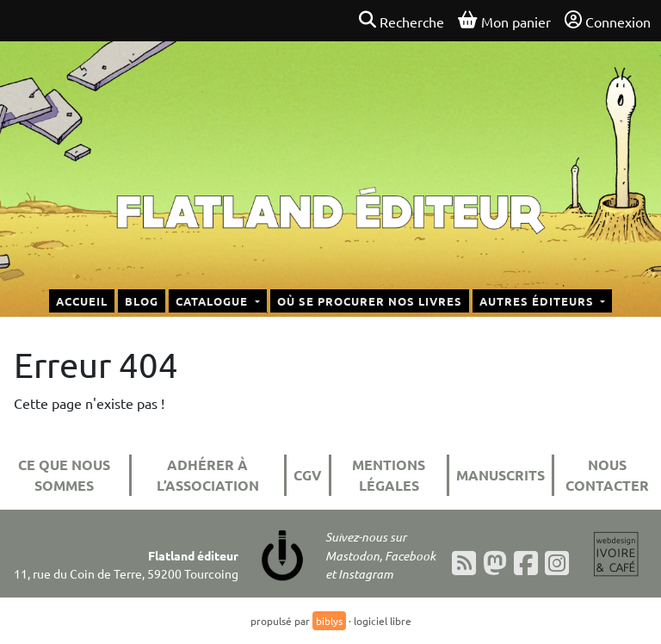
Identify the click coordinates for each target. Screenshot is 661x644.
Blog (142, 301)
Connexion (608, 21)
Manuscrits (500, 475)
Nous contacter (607, 475)
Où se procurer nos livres (370, 301)
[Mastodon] (495, 563)
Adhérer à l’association (208, 475)
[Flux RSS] (464, 563)
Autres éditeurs (538, 301)
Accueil (82, 301)
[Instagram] (557, 563)
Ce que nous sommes (64, 475)
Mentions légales (389, 475)
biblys (329, 621)
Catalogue (213, 301)
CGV (308, 475)
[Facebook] (526, 563)
